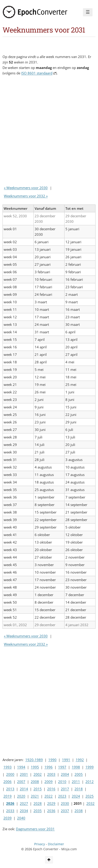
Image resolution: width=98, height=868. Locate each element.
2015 (38, 789)
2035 (38, 811)
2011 (76, 782)
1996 (49, 767)
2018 (79, 789)
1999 (90, 767)
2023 (62, 796)
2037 (65, 811)
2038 (79, 811)
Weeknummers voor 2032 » (26, 196)
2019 (8, 796)
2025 (90, 796)
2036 (51, 811)
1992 (80, 760)
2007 (21, 782)
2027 (24, 803)
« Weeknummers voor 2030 (26, 188)
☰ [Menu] (88, 12)
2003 (51, 774)
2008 (35, 782)
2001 (24, 774)
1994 (21, 767)
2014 (24, 789)
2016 (51, 789)
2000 (10, 774)
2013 (10, 789)
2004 (65, 774)
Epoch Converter (46, 849)
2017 (65, 789)
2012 (90, 782)
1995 (35, 767)
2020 (21, 796)
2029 (51, 803)
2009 (49, 782)
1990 (52, 760)
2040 (21, 818)
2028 (38, 803)
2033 (10, 811)
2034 (24, 811)
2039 (8, 818)
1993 (8, 767)
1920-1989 (34, 760)
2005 (79, 774)
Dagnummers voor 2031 (35, 829)
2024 (76, 796)
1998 (76, 767)
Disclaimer (56, 844)
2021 (35, 796)
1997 (62, 767)
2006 (8, 782)
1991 (66, 760)
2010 (62, 782)
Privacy (40, 844)
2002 (38, 774)
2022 (49, 796)
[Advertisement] (49, 132)
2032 (90, 803)
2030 (65, 803)
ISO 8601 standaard (37, 73)
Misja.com (69, 849)
